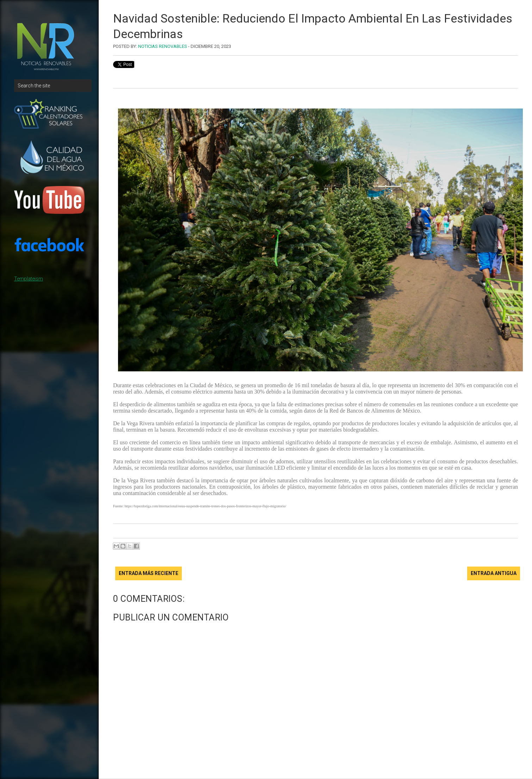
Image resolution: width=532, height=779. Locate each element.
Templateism (29, 279)
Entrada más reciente (149, 573)
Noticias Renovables (163, 46)
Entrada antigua (494, 573)
